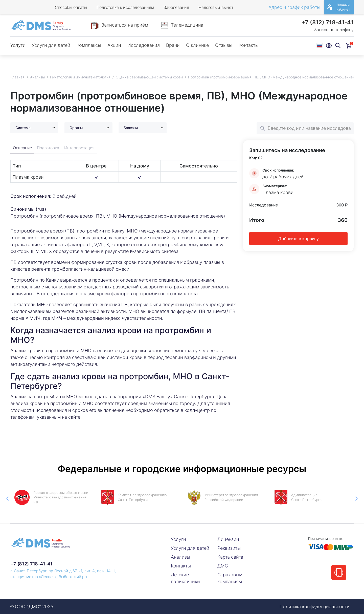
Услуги (18, 45)
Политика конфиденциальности (315, 607)
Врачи (173, 45)
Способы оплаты (71, 7)
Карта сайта (230, 557)
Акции (114, 45)
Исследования (144, 45)
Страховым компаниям (230, 578)
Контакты (249, 45)
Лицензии (228, 539)
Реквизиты (229, 548)
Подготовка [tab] (49, 148)
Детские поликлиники (185, 578)
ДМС (223, 566)
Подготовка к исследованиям (125, 7)
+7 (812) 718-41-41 (328, 22)
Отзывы (224, 45)
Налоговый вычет (216, 7)
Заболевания (176, 7)
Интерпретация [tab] (80, 148)
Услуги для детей (51, 45)
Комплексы (89, 45)
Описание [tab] (23, 148)
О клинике (197, 45)
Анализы (180, 557)
